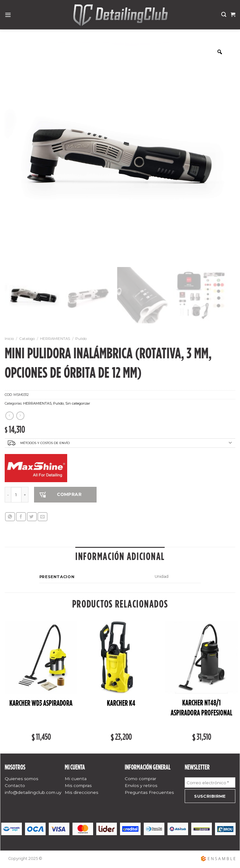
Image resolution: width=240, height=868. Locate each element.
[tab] (120, 556)
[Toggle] (230, 443)
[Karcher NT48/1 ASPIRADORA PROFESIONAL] (201, 657)
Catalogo (27, 339)
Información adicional (120, 556)
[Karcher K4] (121, 657)
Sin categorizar (78, 403)
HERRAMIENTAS (55, 339)
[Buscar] (224, 15)
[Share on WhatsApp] (10, 517)
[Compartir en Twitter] (32, 517)
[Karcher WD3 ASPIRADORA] (41, 657)
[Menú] (8, 15)
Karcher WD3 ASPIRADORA (41, 703)
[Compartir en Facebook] (21, 517)
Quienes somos (21, 779)
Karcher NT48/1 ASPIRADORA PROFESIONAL (202, 708)
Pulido (81, 339)
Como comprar (140, 779)
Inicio (9, 339)
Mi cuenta (76, 779)
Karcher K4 (121, 703)
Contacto (15, 785)
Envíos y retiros (141, 785)
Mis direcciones (81, 792)
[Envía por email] (42, 517)
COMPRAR (69, 494)
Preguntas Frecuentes (149, 792)
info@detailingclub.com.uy (33, 792)
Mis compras (78, 785)
